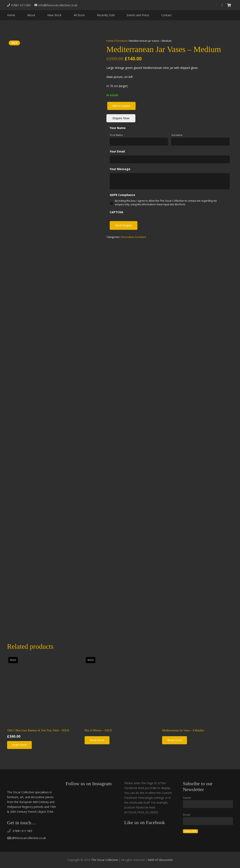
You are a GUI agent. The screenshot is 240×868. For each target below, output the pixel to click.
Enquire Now (121, 118)
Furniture (122, 41)
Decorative (127, 237)
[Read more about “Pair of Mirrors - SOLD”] (97, 740)
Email (186, 815)
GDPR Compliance (124, 195)
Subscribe (190, 831)
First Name (116, 135)
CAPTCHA (116, 212)
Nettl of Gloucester (160, 860)
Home (110, 41)
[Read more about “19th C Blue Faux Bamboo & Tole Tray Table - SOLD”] (19, 745)
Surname (177, 135)
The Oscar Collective (105, 860)
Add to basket (121, 106)
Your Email (119, 151)
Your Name (119, 128)
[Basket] (229, 5)
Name (187, 798)
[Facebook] (216, 5)
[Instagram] (222, 5)
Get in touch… (22, 823)
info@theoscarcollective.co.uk (27, 838)
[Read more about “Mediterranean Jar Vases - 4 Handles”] (174, 740)
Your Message (122, 169)
